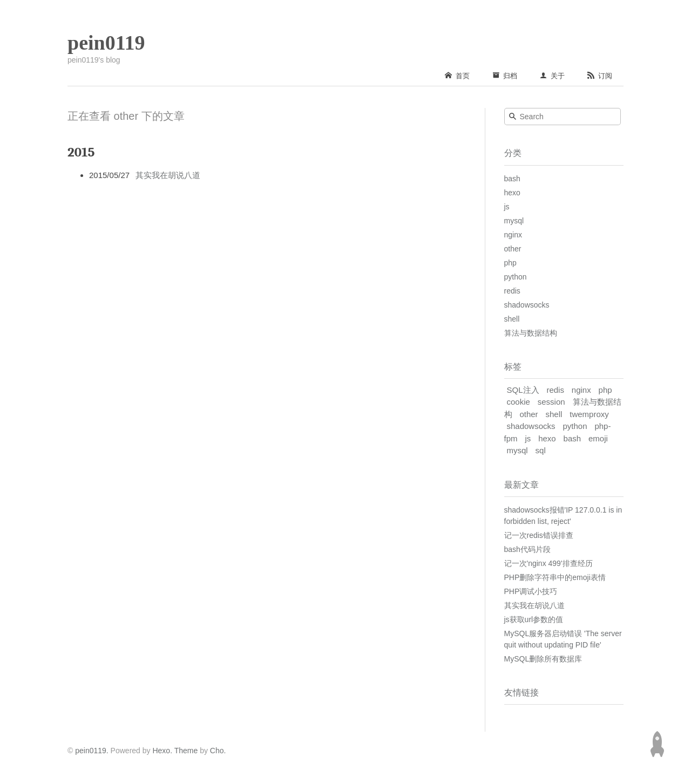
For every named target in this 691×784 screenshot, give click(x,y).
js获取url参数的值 (534, 619)
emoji (598, 438)
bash (512, 179)
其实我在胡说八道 (168, 175)
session (551, 402)
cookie (519, 402)
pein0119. (92, 751)
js (507, 207)
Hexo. (161, 751)
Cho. (217, 751)
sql (541, 450)
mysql (514, 221)
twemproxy (589, 414)
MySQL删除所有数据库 (543, 659)
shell (512, 319)
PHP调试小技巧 (531, 591)
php (510, 263)
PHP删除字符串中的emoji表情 (555, 577)
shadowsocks (527, 305)
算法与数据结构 (531, 333)
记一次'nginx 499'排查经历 (548, 563)
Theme (185, 751)
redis (512, 291)
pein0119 (106, 43)
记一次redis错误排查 (539, 535)
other (513, 249)
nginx (513, 235)
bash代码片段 (527, 549)
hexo (512, 193)
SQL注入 (523, 390)
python (516, 277)
